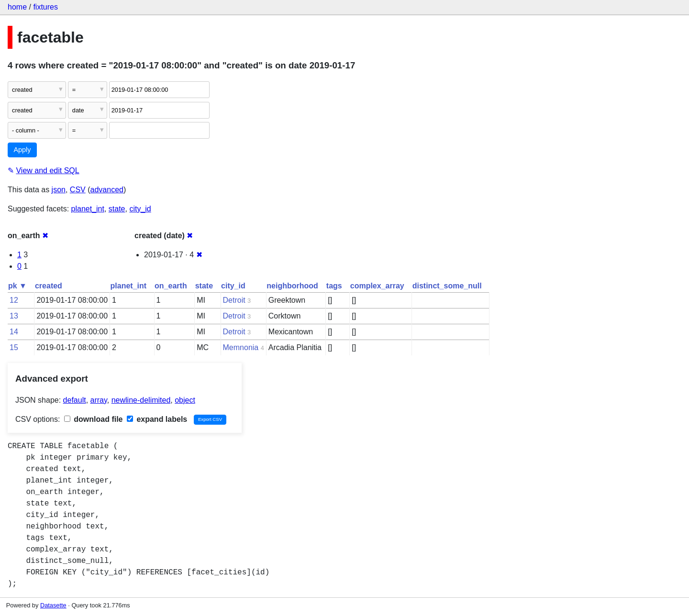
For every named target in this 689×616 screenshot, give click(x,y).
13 (14, 316)
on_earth (171, 286)
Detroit (234, 300)
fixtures (45, 7)
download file (94, 419)
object (185, 400)
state (117, 209)
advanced (107, 190)
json (59, 190)
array (99, 400)
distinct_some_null (447, 286)
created (49, 286)
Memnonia (241, 347)
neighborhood (292, 286)
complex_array (377, 286)
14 (14, 332)
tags (334, 286)
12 (14, 300)
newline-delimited (141, 400)
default (75, 400)
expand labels (157, 419)
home (17, 7)
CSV (78, 190)
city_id (140, 209)
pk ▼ (17, 286)
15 (14, 347)
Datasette (53, 605)
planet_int (88, 209)
